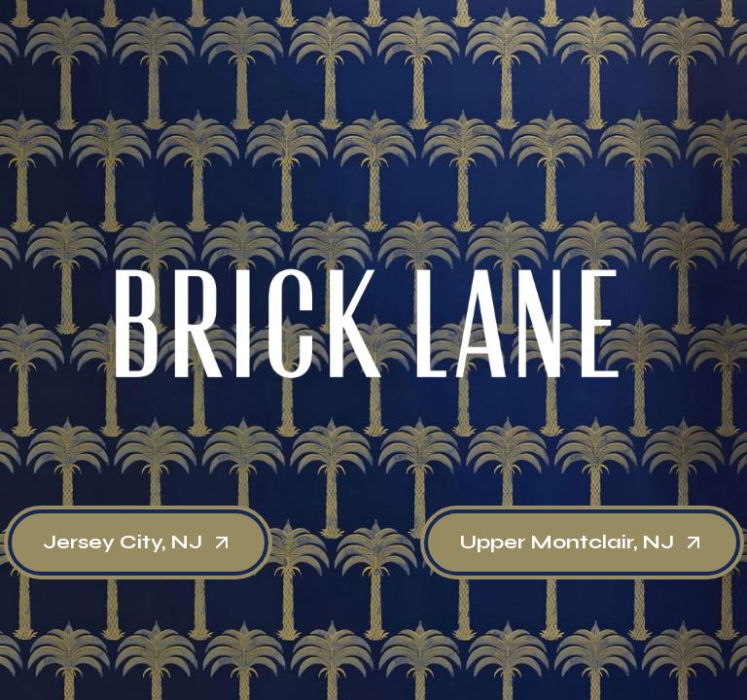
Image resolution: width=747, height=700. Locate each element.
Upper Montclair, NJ (582, 542)
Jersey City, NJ (138, 542)
